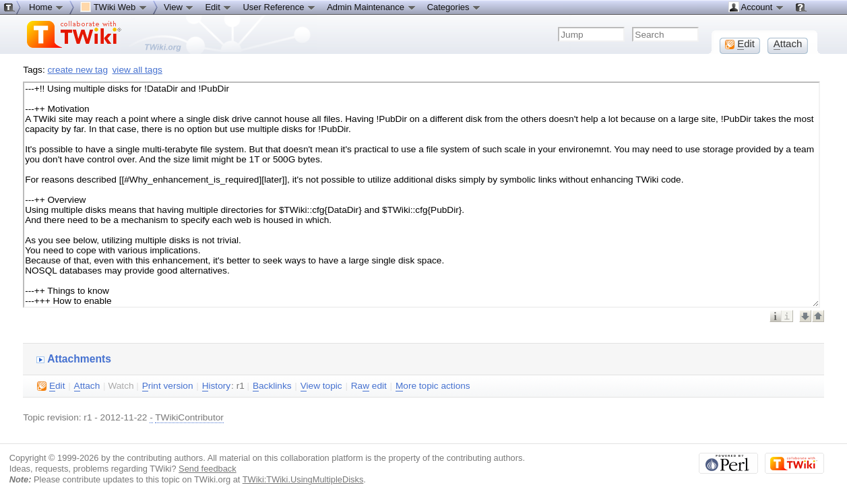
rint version (168, 386)
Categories (454, 7)
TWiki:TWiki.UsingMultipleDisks (303, 479)
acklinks (272, 386)
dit (51, 386)
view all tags (137, 70)
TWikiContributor (189, 417)
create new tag (78, 70)
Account (756, 7)
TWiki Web (114, 7)
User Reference (279, 7)
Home (46, 7)
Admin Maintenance (372, 7)
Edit (218, 7)
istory (216, 386)
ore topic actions (433, 386)
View (179, 7)
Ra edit (369, 386)
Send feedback (208, 469)
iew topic (321, 386)
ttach (87, 386)
